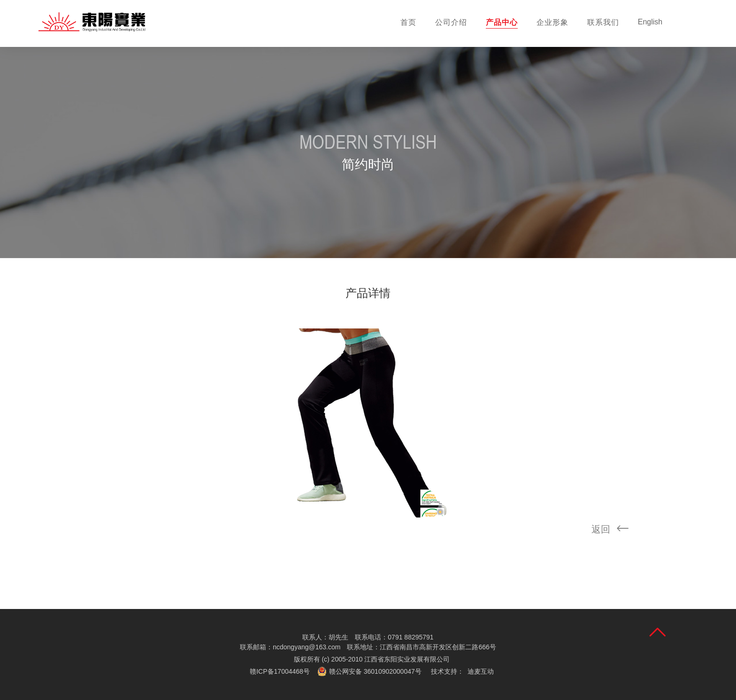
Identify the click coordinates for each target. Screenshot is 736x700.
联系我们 (603, 22)
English (650, 22)
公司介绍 (451, 22)
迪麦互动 (481, 671)
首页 (408, 22)
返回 (613, 530)
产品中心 (502, 22)
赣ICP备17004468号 (280, 671)
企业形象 (552, 22)
